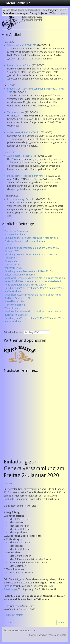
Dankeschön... (12, 261)
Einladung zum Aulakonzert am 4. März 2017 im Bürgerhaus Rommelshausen (29, 273)
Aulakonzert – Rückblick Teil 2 (23, 132)
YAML (63, 635)
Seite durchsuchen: (14, 332)
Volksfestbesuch (13, 268)
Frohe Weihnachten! (15, 305)
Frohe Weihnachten (15, 235)
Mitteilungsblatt (14, 615)
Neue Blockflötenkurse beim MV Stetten (25, 285)
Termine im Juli (12, 265)
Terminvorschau (16, 112)
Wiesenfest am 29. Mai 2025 (22, 45)
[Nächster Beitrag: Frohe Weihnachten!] (61, 623)
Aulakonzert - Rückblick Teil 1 (23, 156)
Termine (9, 245)
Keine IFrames (36, 413)
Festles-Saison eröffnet (20, 65)
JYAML (51, 635)
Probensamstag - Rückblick (22, 199)
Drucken (8, 483)
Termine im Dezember (16, 231)
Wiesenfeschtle (12, 308)
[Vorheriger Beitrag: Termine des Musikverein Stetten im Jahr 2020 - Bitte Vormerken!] (9, 623)
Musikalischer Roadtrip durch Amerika (28, 176)
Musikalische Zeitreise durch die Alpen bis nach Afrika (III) (35, 278)
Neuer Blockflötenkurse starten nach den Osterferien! (33, 281)
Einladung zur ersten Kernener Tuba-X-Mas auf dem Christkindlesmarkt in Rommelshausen (32, 240)
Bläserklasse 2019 (14, 301)
